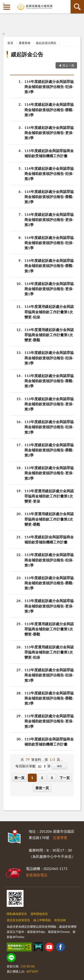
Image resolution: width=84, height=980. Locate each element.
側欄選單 (7, 7)
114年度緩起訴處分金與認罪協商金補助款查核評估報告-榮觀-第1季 (49, 265)
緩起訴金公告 (27, 54)
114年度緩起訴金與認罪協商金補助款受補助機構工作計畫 (49, 539)
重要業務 (25, 43)
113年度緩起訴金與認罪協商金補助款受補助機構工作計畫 (49, 741)
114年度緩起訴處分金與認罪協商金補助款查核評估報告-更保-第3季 (49, 132)
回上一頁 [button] (68, 65)
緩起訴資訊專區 (46, 43)
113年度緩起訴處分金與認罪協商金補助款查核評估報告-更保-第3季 (49, 404)
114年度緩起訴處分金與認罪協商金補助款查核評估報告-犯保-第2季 (49, 173)
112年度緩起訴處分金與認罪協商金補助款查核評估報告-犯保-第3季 (49, 675)
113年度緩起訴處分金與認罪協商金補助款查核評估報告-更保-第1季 (49, 606)
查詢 (77, 7)
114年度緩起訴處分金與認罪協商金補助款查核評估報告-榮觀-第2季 (49, 196)
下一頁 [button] (65, 778)
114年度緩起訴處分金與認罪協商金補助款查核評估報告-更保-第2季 (49, 219)
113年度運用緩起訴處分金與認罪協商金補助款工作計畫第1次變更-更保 (49, 496)
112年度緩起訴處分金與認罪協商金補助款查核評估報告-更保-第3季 (49, 721)
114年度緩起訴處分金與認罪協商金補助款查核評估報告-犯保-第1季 (49, 242)
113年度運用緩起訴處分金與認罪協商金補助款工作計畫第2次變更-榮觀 (49, 519)
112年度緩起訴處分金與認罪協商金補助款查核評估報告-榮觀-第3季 (49, 698)
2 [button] (42, 778)
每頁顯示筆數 (26, 766)
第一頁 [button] (19, 778)
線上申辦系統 (42, 920)
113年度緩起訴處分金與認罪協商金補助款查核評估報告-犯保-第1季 (49, 560)
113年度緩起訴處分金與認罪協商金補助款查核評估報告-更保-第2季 (49, 473)
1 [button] (32, 778)
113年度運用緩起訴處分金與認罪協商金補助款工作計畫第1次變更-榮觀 (49, 629)
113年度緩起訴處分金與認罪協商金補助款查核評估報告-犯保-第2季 (49, 427)
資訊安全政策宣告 (18, 920)
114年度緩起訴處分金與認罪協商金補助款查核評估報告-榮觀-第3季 (49, 109)
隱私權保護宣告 (17, 914)
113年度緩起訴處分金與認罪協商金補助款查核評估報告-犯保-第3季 (49, 357)
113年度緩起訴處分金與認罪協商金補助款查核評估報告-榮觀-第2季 (49, 450)
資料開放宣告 (39, 914)
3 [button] (52, 778)
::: (4, 3)
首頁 (10, 43)
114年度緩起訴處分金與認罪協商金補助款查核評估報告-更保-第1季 (49, 288)
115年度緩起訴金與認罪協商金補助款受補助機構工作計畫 (49, 153)
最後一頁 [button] (42, 788)
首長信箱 (60, 920)
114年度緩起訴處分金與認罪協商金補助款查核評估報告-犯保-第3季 (49, 86)
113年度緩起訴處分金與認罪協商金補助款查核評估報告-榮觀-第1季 (49, 583)
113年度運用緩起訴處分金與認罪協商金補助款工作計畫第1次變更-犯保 (49, 652)
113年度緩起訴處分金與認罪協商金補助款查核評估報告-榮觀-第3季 (49, 381)
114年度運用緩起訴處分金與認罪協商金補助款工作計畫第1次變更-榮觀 (49, 334)
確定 (60, 766)
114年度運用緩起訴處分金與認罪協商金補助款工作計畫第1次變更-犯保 (49, 311)
